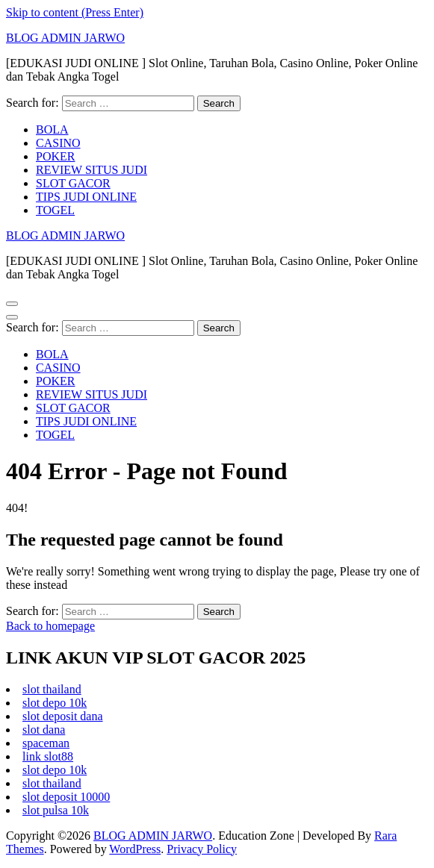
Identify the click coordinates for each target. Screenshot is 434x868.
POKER (55, 156)
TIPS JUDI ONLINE (86, 197)
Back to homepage (50, 626)
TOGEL (55, 210)
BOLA (52, 129)
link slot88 (48, 756)
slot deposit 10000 (66, 797)
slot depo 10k (55, 703)
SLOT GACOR (73, 183)
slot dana (44, 730)
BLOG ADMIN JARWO (65, 38)
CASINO (58, 143)
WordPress (135, 849)
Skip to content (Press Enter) (75, 12)
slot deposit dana (63, 716)
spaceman (46, 743)
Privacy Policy (202, 849)
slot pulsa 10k (56, 810)
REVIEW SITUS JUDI (92, 170)
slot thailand (52, 689)
